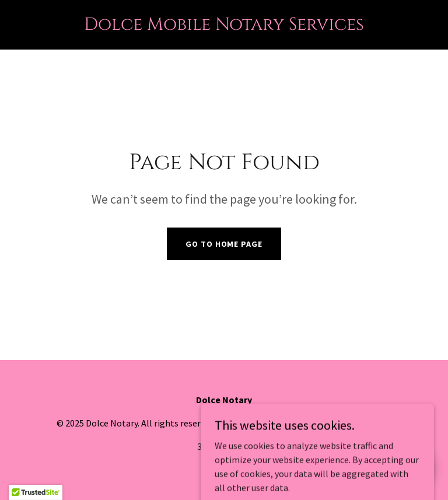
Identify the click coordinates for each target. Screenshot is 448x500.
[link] (224, 26)
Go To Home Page (224, 244)
